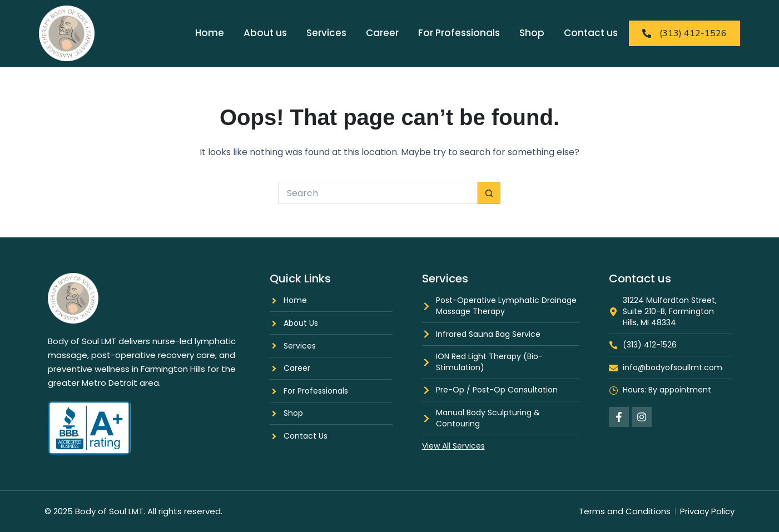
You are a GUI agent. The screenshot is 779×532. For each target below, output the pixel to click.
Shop (532, 33)
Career (382, 33)
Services (326, 33)
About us (265, 33)
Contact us (591, 33)
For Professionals (459, 33)
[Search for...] (378, 193)
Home (210, 33)
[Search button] (489, 193)
